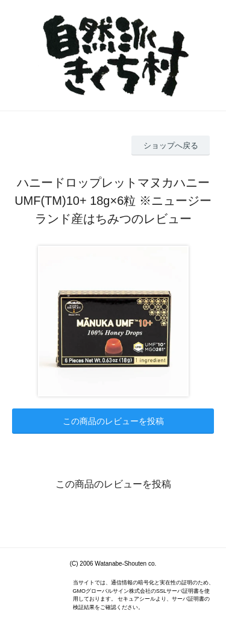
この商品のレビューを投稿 (113, 421)
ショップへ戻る (171, 145)
